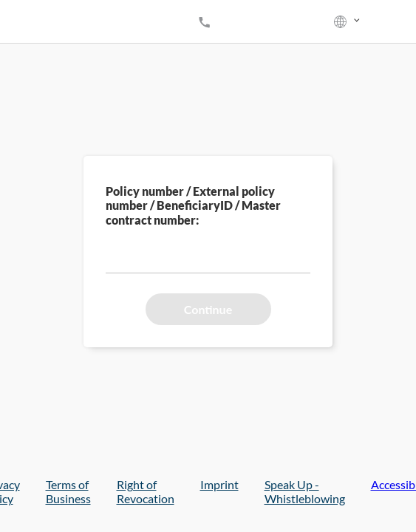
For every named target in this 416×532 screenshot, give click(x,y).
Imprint (219, 484)
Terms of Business (68, 491)
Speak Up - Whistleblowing (305, 491)
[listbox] (348, 21)
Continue (208, 309)
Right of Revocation (146, 491)
